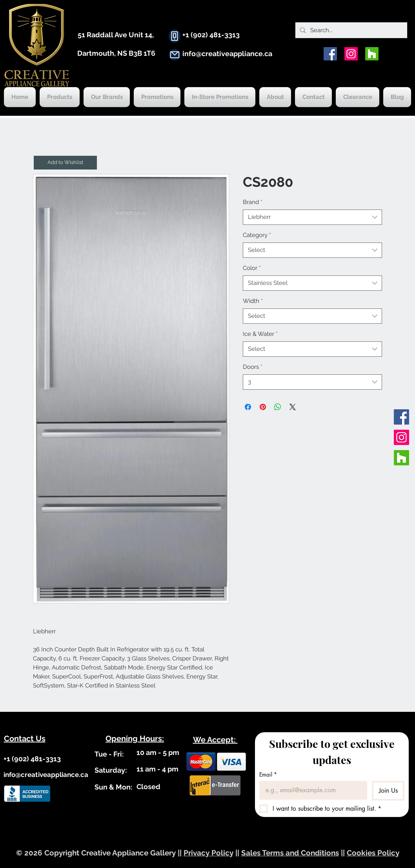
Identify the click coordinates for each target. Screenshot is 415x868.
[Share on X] (293, 407)
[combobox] (312, 217)
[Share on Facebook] (248, 407)
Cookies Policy (373, 853)
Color (252, 268)
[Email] (311, 790)
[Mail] (175, 55)
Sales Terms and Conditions (290, 853)
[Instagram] (351, 54)
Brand (253, 202)
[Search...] (350, 30)
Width (253, 301)
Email (268, 774)
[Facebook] (330, 54)
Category (257, 235)
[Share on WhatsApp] (278, 407)
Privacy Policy (208, 853)
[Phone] (175, 36)
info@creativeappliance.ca (227, 54)
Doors (253, 367)
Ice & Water (260, 334)
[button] (65, 163)
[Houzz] (372, 54)
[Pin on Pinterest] (263, 407)
